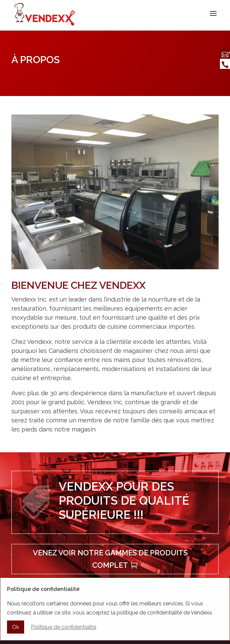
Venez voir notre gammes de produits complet (110, 559)
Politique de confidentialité (64, 628)
